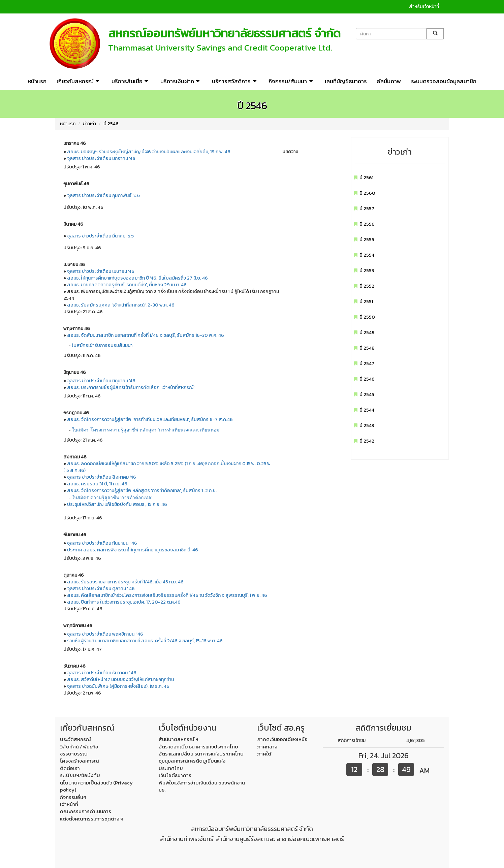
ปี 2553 (367, 271)
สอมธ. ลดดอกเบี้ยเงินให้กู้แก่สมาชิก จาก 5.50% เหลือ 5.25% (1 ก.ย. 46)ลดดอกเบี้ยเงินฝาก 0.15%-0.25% (169, 464)
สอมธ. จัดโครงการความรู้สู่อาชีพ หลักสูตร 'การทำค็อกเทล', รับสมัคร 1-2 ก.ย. (142, 491)
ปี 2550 (367, 317)
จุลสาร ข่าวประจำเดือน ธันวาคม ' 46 (102, 673)
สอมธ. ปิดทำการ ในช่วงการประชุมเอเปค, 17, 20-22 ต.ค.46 (124, 602)
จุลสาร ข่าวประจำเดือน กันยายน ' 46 (102, 543)
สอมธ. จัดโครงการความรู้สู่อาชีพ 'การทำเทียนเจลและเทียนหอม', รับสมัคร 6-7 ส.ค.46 (150, 420)
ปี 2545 (367, 395)
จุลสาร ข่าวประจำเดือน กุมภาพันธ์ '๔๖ (103, 196)
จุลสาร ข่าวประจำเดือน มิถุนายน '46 (101, 381)
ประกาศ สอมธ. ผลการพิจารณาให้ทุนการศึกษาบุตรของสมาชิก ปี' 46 (133, 550)
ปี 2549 (367, 333)
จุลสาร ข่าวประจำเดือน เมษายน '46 (101, 271)
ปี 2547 (367, 364)
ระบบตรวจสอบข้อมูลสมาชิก (444, 81)
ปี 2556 (367, 224)
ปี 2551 (366, 302)
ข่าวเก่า (89, 124)
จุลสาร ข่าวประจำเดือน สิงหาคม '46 (102, 477)
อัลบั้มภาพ (389, 81)
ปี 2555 (367, 240)
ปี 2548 (367, 348)
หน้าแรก (37, 81)
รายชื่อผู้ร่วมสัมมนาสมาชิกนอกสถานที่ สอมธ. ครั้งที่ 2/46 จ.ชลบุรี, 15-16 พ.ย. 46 (145, 641)
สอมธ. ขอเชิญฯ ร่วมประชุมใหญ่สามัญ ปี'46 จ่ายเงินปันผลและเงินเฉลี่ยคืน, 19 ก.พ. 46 (149, 152)
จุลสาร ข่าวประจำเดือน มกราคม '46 (101, 158)
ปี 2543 (367, 426)
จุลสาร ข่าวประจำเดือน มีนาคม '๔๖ (100, 236)
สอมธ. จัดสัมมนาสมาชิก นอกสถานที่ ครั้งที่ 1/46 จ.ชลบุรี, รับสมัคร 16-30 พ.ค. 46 (146, 335)
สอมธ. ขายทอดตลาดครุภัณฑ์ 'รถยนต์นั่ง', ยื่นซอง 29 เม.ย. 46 (127, 285)
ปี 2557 (367, 209)
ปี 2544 (367, 410)
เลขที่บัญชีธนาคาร (346, 81)
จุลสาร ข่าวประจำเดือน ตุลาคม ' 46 (101, 589)
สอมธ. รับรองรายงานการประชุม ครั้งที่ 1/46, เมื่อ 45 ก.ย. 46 (125, 582)
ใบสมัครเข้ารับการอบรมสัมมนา (102, 345)
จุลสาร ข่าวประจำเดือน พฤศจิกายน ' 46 (105, 634)
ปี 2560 (367, 193)
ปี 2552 (367, 286)
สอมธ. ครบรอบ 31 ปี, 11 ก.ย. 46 (97, 484)
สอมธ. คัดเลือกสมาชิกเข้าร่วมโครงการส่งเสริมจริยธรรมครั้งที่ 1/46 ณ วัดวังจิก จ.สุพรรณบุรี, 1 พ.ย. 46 (167, 595)
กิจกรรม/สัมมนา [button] (292, 81)
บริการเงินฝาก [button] (181, 81)
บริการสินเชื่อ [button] (131, 81)
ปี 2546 (111, 124)
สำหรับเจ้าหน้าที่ (424, 7)
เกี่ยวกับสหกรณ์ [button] (79, 81)
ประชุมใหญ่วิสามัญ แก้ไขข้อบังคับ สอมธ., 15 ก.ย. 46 (117, 504)
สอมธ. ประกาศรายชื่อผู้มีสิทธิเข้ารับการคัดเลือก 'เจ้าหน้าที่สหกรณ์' (131, 388)
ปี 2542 (367, 441)
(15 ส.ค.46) (74, 470)
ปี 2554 (367, 255)
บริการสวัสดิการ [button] (235, 81)
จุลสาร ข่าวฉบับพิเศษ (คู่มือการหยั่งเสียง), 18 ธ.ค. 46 (118, 686)
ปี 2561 (366, 178)
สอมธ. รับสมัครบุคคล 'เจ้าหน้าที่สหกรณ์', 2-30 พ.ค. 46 (121, 305)
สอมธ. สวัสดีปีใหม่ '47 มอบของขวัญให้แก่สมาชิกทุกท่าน (120, 680)
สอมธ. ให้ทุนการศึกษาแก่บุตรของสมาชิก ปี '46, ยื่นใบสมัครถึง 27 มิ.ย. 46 (137, 278)
